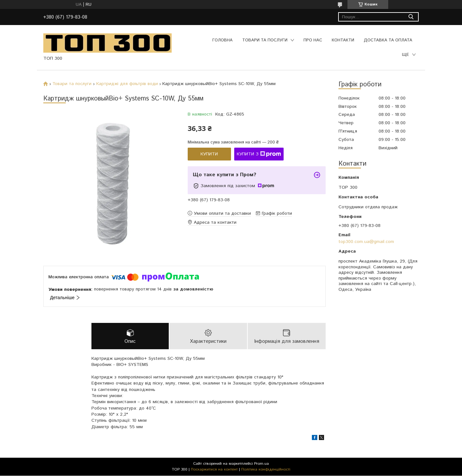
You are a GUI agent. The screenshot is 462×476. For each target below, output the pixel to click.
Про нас (313, 40)
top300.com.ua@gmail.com (366, 242)
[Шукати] (411, 17)
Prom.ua (261, 464)
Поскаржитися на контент (214, 470)
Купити (209, 154)
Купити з (259, 154)
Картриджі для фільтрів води (127, 84)
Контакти (343, 40)
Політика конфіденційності (266, 470)
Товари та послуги (265, 40)
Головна (222, 40)
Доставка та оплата (388, 40)
